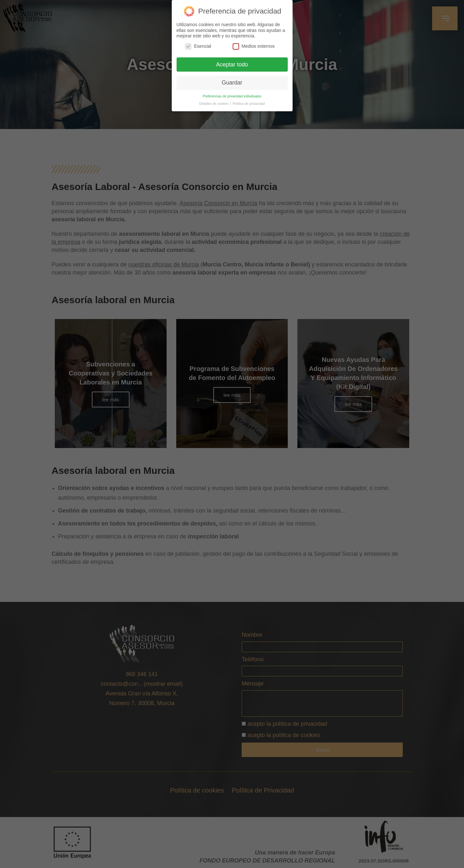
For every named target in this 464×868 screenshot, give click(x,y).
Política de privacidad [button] (249, 104)
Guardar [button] (232, 83)
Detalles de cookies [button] (214, 104)
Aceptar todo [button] (232, 65)
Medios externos (254, 46)
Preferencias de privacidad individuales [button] (232, 96)
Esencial (198, 46)
